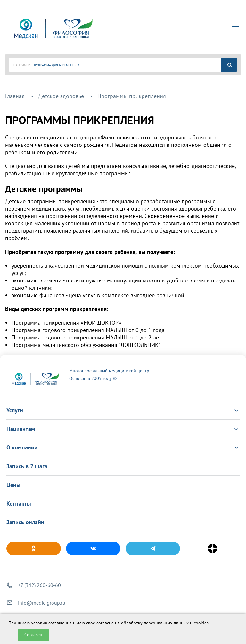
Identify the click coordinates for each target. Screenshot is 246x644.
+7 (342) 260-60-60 (39, 585)
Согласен (33, 635)
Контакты (19, 503)
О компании (123, 447)
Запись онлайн (25, 522)
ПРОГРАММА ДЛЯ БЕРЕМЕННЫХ (56, 65)
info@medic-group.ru (42, 603)
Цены (13, 485)
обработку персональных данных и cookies (165, 623)
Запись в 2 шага (27, 466)
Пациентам (123, 429)
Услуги (123, 410)
